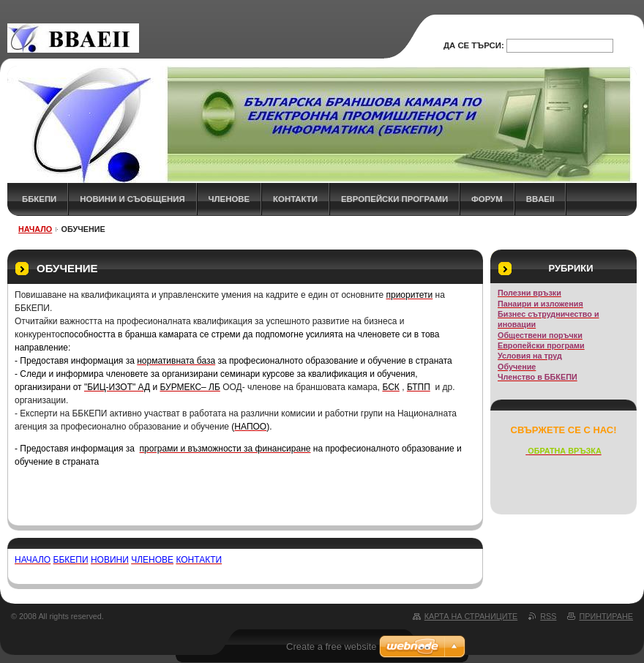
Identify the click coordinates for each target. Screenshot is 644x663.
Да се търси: (474, 45)
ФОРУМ (487, 199)
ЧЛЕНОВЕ (229, 199)
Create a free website (332, 647)
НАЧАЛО (35, 229)
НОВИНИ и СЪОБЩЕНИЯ (132, 199)
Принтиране (606, 616)
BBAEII (540, 199)
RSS (548, 616)
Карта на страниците (471, 616)
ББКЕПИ (39, 199)
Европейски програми (394, 199)
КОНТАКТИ (295, 199)
